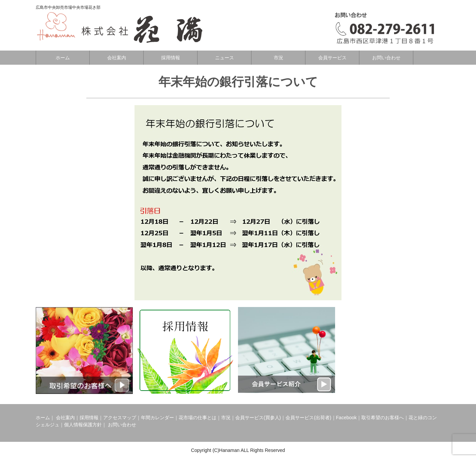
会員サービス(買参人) (258, 418)
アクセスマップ (120, 418)
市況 (278, 58)
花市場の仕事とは (198, 418)
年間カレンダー (157, 418)
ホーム (63, 58)
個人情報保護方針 (83, 425)
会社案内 (117, 58)
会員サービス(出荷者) (308, 418)
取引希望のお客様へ (383, 418)
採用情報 (171, 58)
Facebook (346, 418)
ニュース (225, 58)
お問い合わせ (386, 58)
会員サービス (332, 58)
